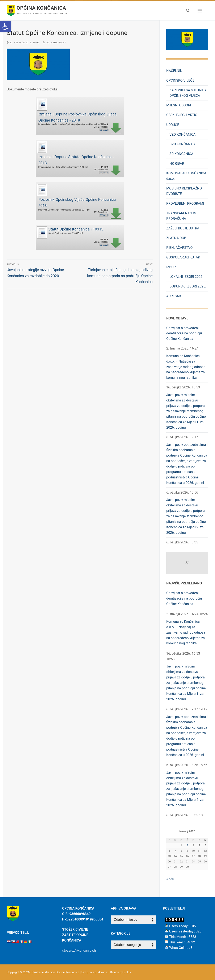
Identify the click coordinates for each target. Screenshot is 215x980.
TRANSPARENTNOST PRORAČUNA (182, 216)
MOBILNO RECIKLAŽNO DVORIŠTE (184, 191)
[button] (5, 26)
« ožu (170, 879)
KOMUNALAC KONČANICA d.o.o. (186, 176)
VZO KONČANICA (182, 134)
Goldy (127, 972)
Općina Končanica (41, 8)
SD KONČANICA (181, 154)
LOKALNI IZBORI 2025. (186, 277)
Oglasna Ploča (55, 42)
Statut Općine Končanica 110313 (76, 229)
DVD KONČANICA (183, 144)
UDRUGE (173, 125)
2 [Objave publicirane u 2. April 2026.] (187, 845)
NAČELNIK (174, 71)
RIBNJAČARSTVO (180, 248)
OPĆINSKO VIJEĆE (181, 80)
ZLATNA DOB (176, 238)
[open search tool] (188, 11)
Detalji (104, 130)
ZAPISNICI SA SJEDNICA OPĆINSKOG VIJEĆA (188, 93)
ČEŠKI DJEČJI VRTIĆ (182, 115)
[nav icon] (200, 11)
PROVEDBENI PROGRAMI (185, 203)
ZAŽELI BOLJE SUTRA (183, 228)
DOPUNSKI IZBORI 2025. (188, 286)
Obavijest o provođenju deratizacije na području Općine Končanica (184, 333)
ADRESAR (174, 296)
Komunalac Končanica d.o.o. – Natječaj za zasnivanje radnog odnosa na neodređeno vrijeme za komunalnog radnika (186, 367)
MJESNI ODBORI (179, 105)
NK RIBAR (177, 164)
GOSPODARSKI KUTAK (183, 257)
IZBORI (172, 267)
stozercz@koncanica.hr (80, 950)
